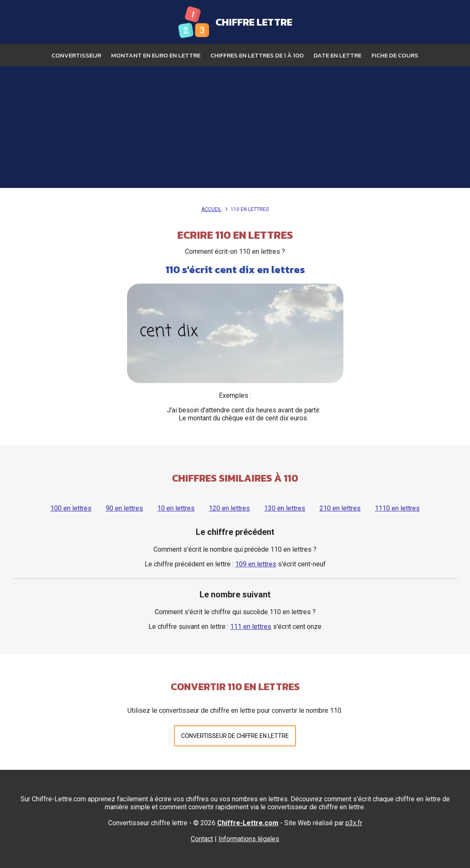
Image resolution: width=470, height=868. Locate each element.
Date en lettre (338, 55)
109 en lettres (256, 564)
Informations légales (249, 839)
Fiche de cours (395, 55)
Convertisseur (76, 55)
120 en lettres (229, 508)
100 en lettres (71, 508)
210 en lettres (340, 508)
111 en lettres (251, 627)
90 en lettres (124, 508)
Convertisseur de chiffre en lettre (235, 736)
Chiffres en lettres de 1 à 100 (257, 55)
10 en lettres (176, 508)
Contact (202, 839)
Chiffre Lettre (254, 22)
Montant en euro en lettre (156, 55)
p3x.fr (354, 823)
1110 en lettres (397, 508)
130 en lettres (285, 508)
